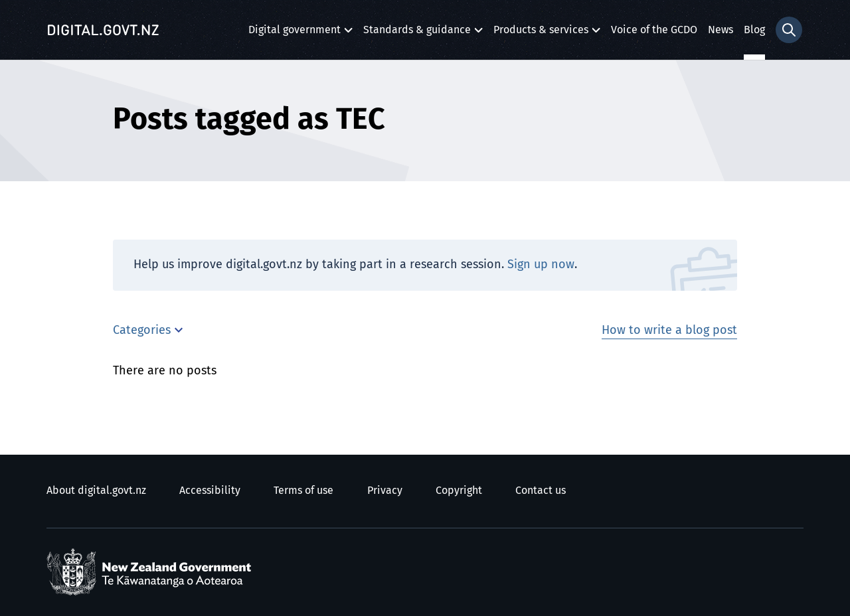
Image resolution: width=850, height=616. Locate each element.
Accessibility (210, 491)
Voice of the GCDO (654, 30)
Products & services (541, 34)
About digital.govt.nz (96, 491)
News (721, 30)
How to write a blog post (669, 331)
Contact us (541, 491)
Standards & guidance (417, 34)
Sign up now (541, 265)
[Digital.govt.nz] (103, 30)
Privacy (385, 491)
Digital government (295, 34)
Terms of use (303, 491)
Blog (754, 30)
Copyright (459, 491)
